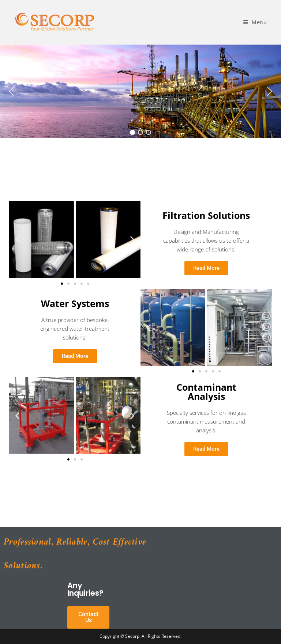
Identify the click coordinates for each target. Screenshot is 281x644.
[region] (140, 91)
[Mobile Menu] (255, 22)
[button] (11, 91)
